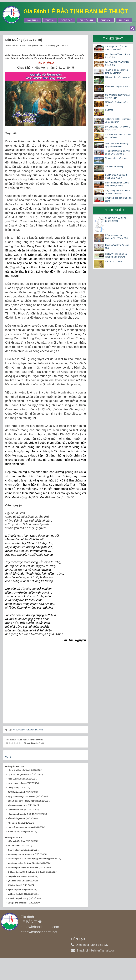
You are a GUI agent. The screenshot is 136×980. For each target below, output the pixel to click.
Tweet (8, 757)
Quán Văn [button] (106, 20)
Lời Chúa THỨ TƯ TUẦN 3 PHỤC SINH (117, 56)
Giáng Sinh (13, 788)
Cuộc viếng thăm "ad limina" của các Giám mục (118, 192)
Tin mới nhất (113, 38)
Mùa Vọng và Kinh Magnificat (21, 854)
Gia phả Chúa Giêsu (17, 876)
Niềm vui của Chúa (16, 779)
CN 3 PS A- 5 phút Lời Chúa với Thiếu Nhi (118, 136)
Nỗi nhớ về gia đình (17, 819)
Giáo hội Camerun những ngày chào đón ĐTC (117, 145)
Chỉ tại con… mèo (113, 261)
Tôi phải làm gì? (15, 885)
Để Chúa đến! (14, 846)
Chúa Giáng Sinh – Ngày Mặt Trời (23, 801)
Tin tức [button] (50, 20)
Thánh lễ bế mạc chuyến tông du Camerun (116, 71)
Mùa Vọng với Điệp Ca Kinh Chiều (23, 868)
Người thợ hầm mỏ (16, 890)
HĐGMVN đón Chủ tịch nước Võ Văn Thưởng (116, 255)
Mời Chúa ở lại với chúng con (117, 104)
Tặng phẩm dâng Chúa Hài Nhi (22, 796)
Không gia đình (15, 823)
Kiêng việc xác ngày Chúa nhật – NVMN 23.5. (117, 237)
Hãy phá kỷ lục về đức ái (19, 770)
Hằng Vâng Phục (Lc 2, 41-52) (21, 814)
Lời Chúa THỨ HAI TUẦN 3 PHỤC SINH (118, 128)
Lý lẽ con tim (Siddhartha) (19, 774)
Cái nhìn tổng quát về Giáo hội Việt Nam (117, 96)
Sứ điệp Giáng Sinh (17, 792)
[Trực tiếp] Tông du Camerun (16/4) (118, 199)
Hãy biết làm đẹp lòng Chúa (20, 827)
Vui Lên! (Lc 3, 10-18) (17, 894)
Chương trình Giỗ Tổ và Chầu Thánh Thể (116, 48)
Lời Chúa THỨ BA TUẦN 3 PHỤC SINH (117, 64)
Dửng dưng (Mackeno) (18, 903)
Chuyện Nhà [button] (86, 20)
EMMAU (109, 110)
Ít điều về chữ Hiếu (16, 832)
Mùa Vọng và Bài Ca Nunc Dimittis (23, 863)
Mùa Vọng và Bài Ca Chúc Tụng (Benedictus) (28, 859)
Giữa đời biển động (114, 167)
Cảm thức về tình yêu (17, 810)
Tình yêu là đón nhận (17, 850)
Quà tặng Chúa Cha (17, 881)
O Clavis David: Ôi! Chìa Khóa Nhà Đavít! (26, 872)
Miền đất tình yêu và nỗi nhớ (118, 77)
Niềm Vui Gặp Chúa (17, 841)
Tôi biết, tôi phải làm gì (18, 898)
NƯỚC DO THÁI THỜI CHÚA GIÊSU (115, 220)
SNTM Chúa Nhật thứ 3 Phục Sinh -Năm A (116, 176)
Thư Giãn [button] (124, 20)
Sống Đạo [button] (67, 20)
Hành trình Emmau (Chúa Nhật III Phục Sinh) (117, 184)
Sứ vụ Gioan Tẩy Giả (17, 783)
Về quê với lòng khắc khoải (118, 87)
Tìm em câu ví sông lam (116, 158)
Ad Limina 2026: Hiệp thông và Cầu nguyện (118, 120)
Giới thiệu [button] (32, 20)
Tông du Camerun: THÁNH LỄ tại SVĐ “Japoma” (118, 152)
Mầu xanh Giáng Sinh (17, 805)
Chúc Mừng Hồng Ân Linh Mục (117, 246)
